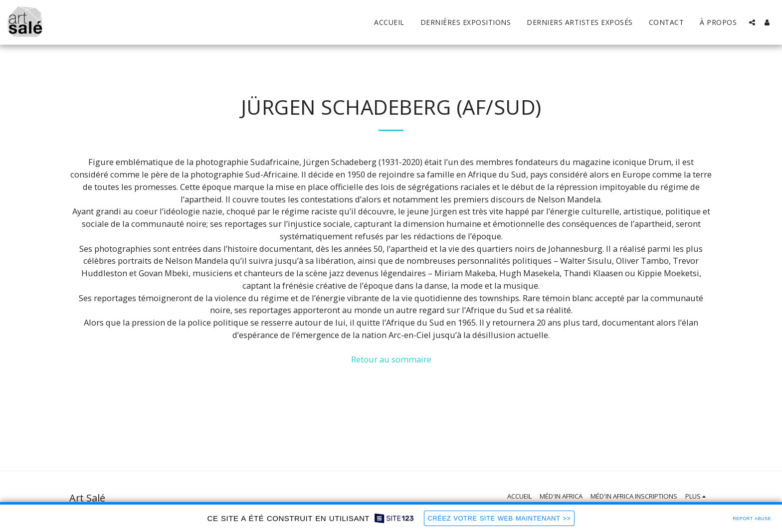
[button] (752, 22)
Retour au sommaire (391, 359)
